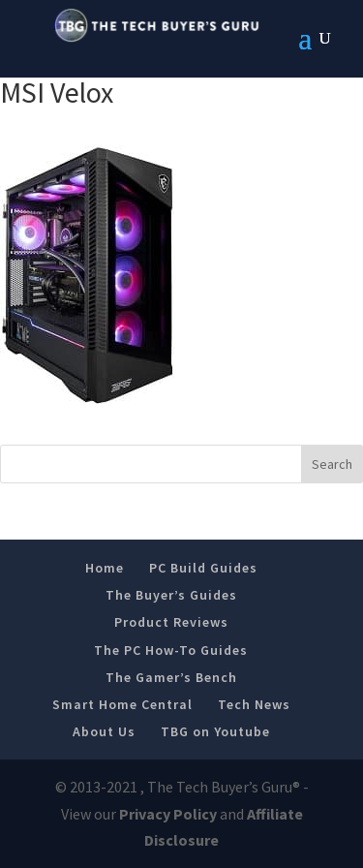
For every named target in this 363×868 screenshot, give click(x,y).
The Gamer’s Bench (171, 677)
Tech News (254, 704)
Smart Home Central (122, 704)
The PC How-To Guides (171, 650)
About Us (104, 731)
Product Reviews (171, 622)
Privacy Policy (168, 814)
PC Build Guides (203, 568)
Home (105, 568)
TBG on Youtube (215, 731)
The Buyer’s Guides (171, 595)
